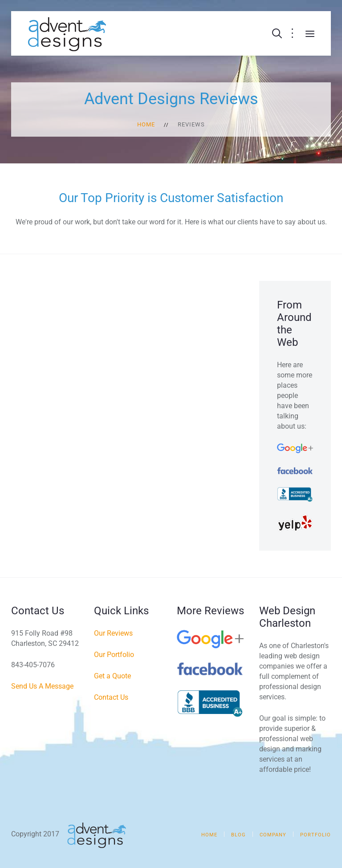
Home (146, 124)
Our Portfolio (114, 655)
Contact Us (111, 697)
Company (273, 835)
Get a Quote (112, 676)
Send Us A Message (42, 686)
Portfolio (316, 835)
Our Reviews (113, 633)
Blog (238, 835)
